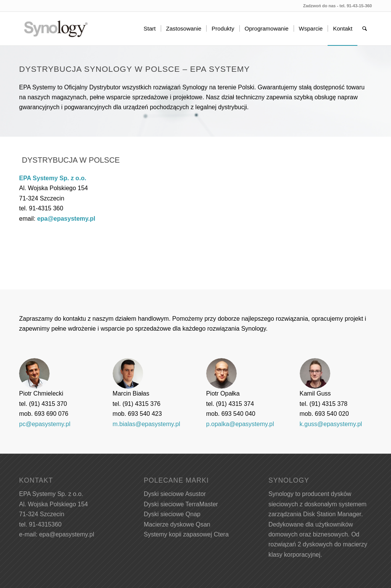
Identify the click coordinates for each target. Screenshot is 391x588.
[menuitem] (150, 29)
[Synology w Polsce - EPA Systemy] (56, 29)
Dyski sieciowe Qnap (172, 514)
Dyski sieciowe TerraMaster (181, 504)
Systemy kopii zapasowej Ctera (186, 534)
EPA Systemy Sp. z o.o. (53, 178)
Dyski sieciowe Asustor (175, 494)
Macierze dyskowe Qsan (177, 524)
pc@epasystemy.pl (45, 424)
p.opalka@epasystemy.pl (240, 424)
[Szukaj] (365, 29)
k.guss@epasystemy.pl (331, 424)
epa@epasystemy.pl (66, 219)
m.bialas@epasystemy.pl (146, 424)
